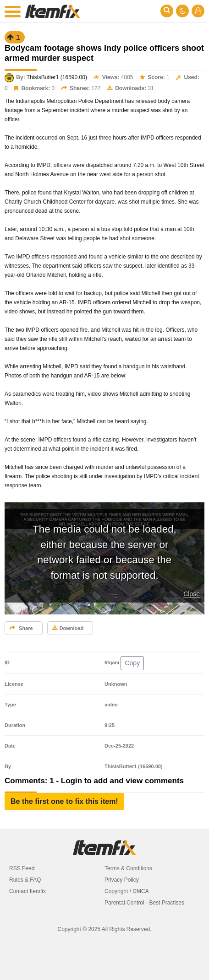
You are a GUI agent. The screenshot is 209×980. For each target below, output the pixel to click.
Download (68, 628)
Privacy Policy (122, 880)
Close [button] (192, 594)
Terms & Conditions (128, 868)
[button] (64, 802)
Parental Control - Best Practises (144, 903)
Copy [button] (132, 663)
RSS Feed (22, 868)
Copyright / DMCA (127, 891)
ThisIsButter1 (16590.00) (57, 77)
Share (21, 628)
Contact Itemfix (27, 891)
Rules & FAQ (25, 880)
